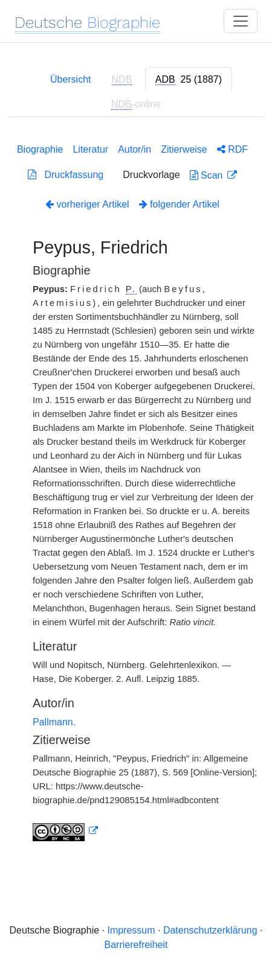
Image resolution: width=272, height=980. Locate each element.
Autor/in (134, 149)
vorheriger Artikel (87, 204)
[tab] (189, 80)
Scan (208, 175)
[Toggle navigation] (241, 21)
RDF (232, 149)
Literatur (90, 149)
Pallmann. (54, 722)
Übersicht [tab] (71, 79)
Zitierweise (184, 149)
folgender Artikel (179, 204)
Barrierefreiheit (136, 945)
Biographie (40, 149)
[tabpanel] (136, 490)
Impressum (131, 930)
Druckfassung (66, 175)
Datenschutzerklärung (210, 930)
